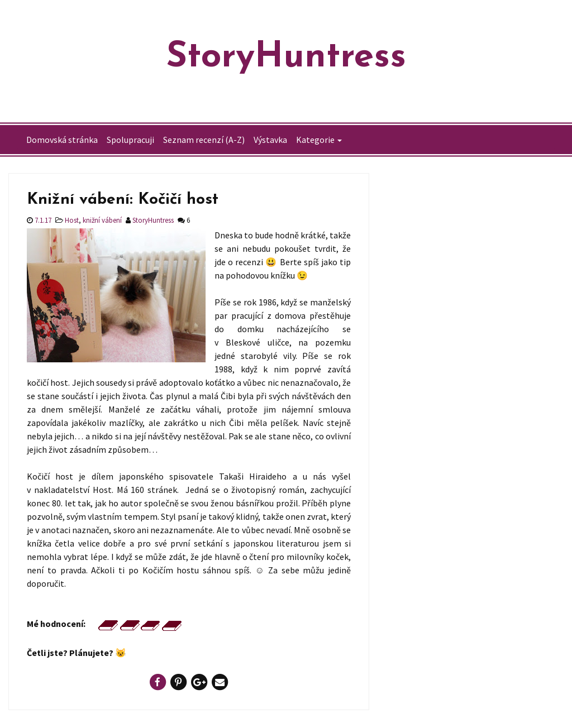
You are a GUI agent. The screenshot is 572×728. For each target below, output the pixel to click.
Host (72, 220)
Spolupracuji (130, 140)
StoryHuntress (286, 58)
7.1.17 (42, 220)
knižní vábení (102, 220)
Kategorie (315, 140)
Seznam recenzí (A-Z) (204, 140)
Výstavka (270, 140)
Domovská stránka (62, 140)
